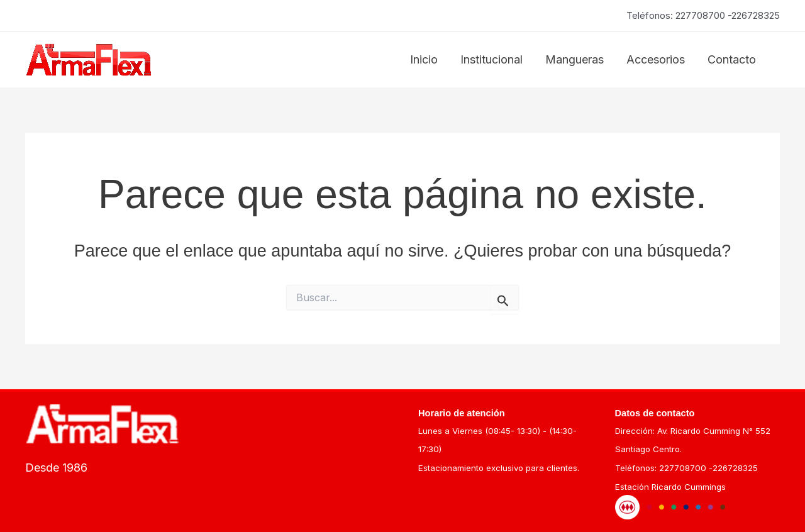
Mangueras (575, 59)
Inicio (424, 59)
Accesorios (656, 59)
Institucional (491, 59)
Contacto (732, 59)
